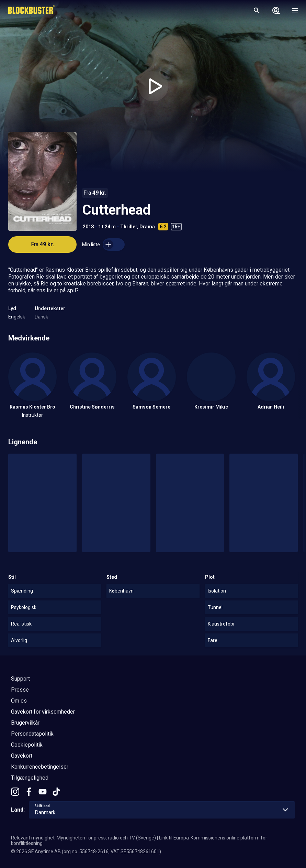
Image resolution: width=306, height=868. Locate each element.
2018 (88, 227)
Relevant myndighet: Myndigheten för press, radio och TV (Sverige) (83, 838)
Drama (147, 227)
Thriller (129, 227)
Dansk (41, 317)
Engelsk (17, 317)
